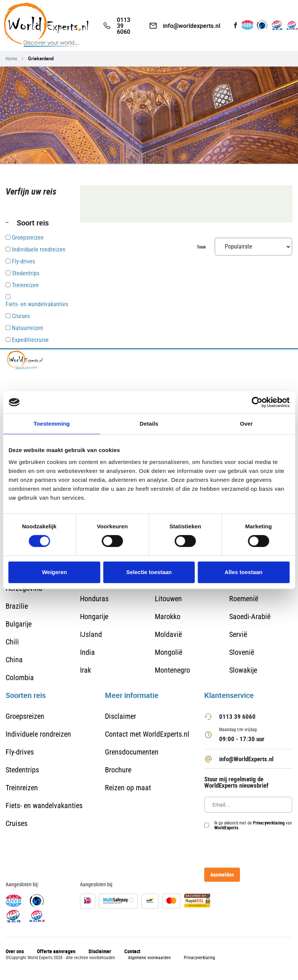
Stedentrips (22, 770)
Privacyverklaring (269, 823)
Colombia (20, 678)
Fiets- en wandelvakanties (44, 806)
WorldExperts (226, 827)
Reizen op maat (128, 788)
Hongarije (94, 616)
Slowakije (243, 670)
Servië (238, 634)
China (14, 660)
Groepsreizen (25, 716)
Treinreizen (22, 788)
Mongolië (169, 652)
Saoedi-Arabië (250, 616)
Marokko (168, 616)
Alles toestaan (244, 572)
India (87, 652)
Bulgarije (19, 624)
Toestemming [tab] (52, 424)
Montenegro (172, 670)
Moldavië (168, 634)
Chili (12, 642)
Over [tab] (246, 424)
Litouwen (168, 599)
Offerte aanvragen (56, 951)
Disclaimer (121, 716)
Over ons (15, 951)
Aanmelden (222, 875)
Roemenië (244, 599)
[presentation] (248, 849)
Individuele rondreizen (38, 734)
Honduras (94, 599)
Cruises (17, 823)
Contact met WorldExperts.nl (147, 734)
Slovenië (242, 652)
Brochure (118, 770)
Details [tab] (149, 424)
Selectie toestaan (149, 572)
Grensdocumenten (132, 752)
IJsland (91, 634)
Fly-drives (20, 752)
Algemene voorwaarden (149, 958)
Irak (86, 670)
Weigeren (55, 572)
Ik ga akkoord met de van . (253, 825)
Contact (132, 951)
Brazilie (17, 606)
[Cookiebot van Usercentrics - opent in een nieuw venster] (257, 402)
